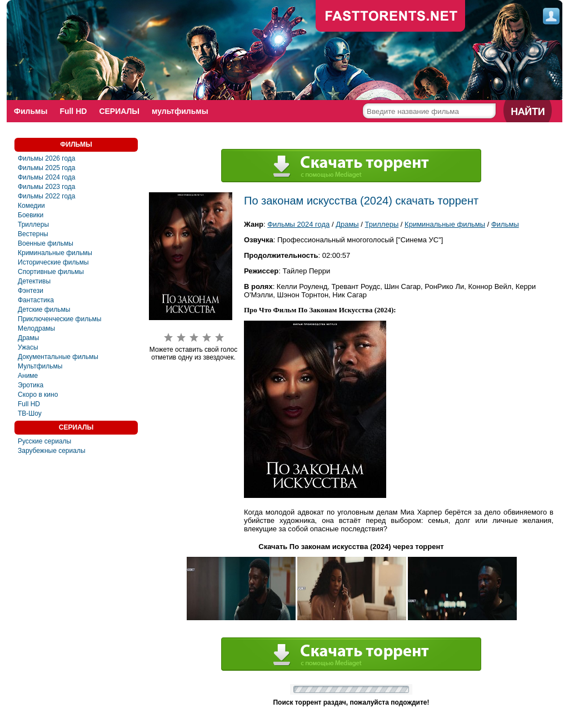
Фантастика (36, 300)
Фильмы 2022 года (47, 196)
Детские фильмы (44, 310)
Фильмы (31, 111)
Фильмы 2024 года (47, 177)
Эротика (31, 385)
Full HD (73, 111)
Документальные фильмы (58, 357)
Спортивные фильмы (51, 272)
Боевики (31, 215)
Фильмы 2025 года (47, 168)
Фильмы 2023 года (47, 187)
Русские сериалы (44, 441)
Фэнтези (31, 291)
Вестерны (33, 234)
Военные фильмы (46, 243)
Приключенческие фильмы (59, 319)
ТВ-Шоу (30, 413)
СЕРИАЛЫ (119, 111)
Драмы (28, 338)
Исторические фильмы (53, 262)
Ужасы (28, 347)
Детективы (34, 281)
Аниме (28, 376)
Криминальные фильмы (55, 253)
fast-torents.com (391, 17)
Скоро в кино (38, 395)
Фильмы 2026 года (47, 158)
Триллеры (33, 225)
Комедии (31, 206)
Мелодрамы (36, 328)
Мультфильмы (40, 366)
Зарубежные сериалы (52, 451)
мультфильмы (180, 111)
